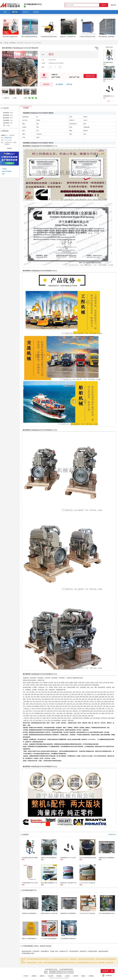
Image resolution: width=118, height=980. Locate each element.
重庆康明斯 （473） (8, 118)
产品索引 (4, 169)
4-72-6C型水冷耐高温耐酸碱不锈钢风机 (51, 939)
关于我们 (26, 976)
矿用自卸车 (36, 951)
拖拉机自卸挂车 (27, 951)
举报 (14, 98)
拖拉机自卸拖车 (103, 951)
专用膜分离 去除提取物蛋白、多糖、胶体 (33, 913)
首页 (1, 43)
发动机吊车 (83, 951)
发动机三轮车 (54, 951)
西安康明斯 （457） (8, 115)
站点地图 (51, 976)
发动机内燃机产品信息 (51, 969)
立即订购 (69, 84)
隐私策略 (59, 976)
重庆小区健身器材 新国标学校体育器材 (32, 37)
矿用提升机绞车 (93, 951)
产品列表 (6, 43)
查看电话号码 (90, 76)
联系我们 (34, 976)
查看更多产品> (112, 835)
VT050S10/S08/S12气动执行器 (87, 913)
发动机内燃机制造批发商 (66, 969)
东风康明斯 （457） (8, 120)
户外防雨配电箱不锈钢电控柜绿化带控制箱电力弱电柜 (75, 939)
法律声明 (76, 976)
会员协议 (67, 976)
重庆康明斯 (13, 43)
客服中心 (42, 976)
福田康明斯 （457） (8, 123)
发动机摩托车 (45, 951)
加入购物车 (59, 84)
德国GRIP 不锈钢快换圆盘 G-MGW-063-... (33, 939)
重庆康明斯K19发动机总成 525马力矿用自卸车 (62, 971)
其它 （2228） (7, 126)
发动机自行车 (64, 951)
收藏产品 (6, 98)
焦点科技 (61, 978)
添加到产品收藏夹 (7, 171)
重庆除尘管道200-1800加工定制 (49, 913)
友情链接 (91, 976)
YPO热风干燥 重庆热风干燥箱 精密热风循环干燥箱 (93, 37)
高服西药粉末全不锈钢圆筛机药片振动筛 (71, 913)
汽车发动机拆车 (74, 951)
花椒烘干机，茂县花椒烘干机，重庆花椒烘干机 (72, 37)
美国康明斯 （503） (8, 113)
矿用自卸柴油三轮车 (28, 953)
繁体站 (83, 976)
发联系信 (46, 84)
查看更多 (9, 148)
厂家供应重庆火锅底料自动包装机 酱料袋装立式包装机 (16, 37)
